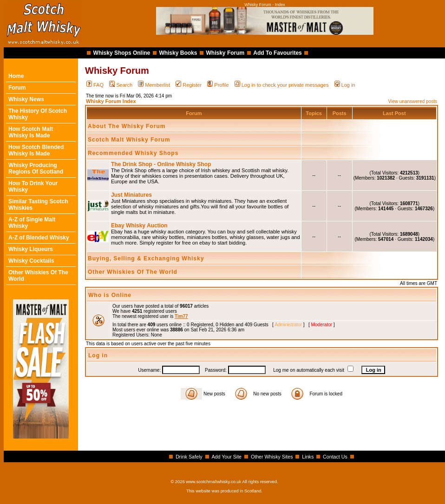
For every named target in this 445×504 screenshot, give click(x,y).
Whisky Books (178, 53)
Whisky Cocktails (31, 261)
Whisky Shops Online (122, 53)
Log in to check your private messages (282, 85)
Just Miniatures (131, 195)
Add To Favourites (277, 53)
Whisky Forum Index (111, 101)
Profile (218, 85)
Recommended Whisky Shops (133, 153)
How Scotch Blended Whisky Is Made (36, 150)
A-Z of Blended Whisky (39, 238)
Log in (345, 85)
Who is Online (110, 295)
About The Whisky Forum (127, 126)
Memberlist (154, 85)
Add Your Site (226, 457)
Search (121, 85)
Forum (17, 88)
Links (308, 457)
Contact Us (335, 457)
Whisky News (26, 99)
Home (16, 76)
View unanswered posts (413, 101)
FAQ (95, 85)
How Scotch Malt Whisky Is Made (31, 132)
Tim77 (181, 316)
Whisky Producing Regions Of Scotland (36, 168)
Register (189, 85)
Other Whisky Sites (272, 457)
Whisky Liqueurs (31, 249)
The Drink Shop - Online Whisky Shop (161, 164)
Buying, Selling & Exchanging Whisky (146, 258)
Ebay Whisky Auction (139, 226)
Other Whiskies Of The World (133, 272)
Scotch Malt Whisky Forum (129, 140)
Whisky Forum (226, 53)
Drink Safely (189, 457)
